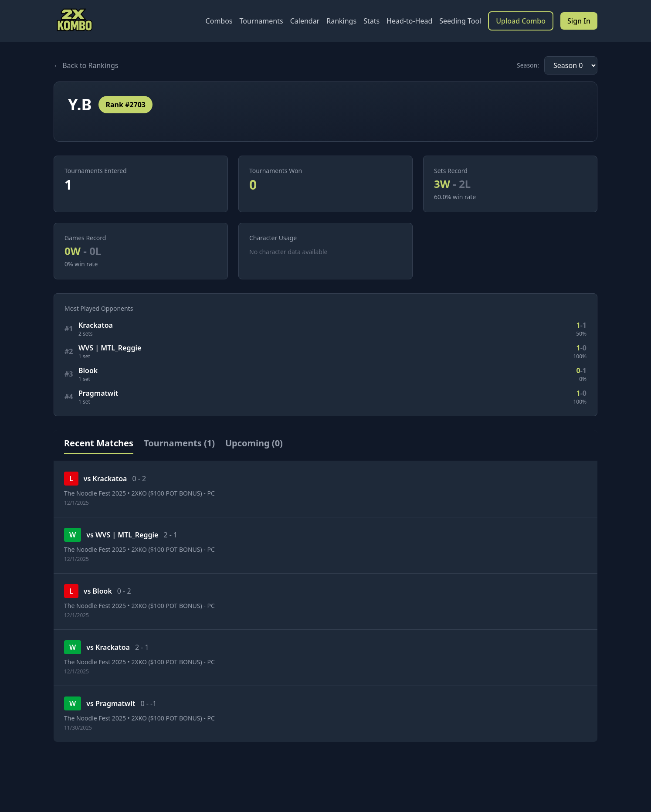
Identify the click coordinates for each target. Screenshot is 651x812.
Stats (371, 21)
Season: (528, 65)
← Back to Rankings (86, 65)
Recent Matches (99, 443)
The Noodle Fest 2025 (95, 493)
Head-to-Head (409, 21)
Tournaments (261, 21)
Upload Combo (521, 21)
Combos (219, 21)
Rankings (341, 21)
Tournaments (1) (179, 443)
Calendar (305, 21)
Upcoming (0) (254, 443)
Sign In (579, 21)
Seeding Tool (460, 21)
